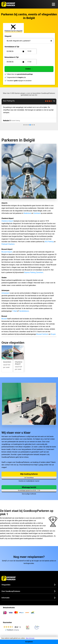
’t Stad (14, 311)
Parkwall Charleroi (8, 244)
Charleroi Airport (7, 221)
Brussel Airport (7, 252)
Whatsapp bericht (29, 487)
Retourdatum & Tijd (12, 57)
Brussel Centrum (42, 334)
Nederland (27, 213)
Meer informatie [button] (30, 638)
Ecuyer (53, 334)
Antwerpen (5, 293)
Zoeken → (29, 69)
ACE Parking (49, 242)
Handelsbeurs (24, 311)
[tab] (24, 125)
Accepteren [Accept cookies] (29, 642)
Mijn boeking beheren (29, 474)
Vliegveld (8, 36)
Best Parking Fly (9, 101)
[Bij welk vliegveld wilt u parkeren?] (29, 41)
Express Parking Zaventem (34, 272)
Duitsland (37, 213)
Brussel (4, 319)
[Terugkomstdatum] (17, 51)
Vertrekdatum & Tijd (12, 47)
